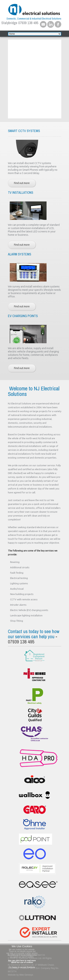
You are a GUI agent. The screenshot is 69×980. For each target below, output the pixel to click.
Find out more (22, 183)
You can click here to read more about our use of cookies (22, 961)
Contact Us (39, 955)
